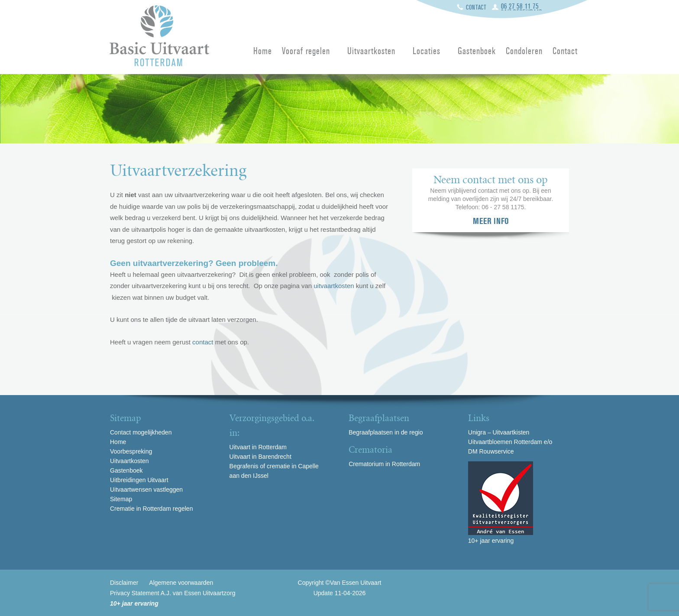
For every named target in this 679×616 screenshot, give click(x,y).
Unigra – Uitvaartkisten (499, 432)
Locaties (427, 52)
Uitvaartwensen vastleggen (146, 490)
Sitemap (121, 499)
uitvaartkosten (334, 286)
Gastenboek (477, 52)
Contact (476, 7)
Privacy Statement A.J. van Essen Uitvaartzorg (173, 593)
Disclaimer (124, 583)
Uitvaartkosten (371, 52)
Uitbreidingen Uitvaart (139, 480)
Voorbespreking (131, 451)
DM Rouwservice (491, 451)
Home (263, 52)
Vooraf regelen (306, 52)
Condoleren (524, 52)
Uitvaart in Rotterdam (258, 447)
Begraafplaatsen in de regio (386, 432)
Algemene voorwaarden (181, 583)
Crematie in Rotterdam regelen (151, 509)
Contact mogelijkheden (141, 432)
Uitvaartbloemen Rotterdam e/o (510, 442)
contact (203, 342)
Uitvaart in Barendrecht (260, 457)
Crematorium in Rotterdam (384, 464)
